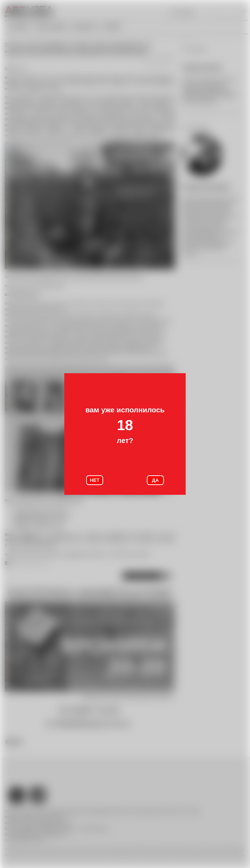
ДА (155, 480)
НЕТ (95, 480)
